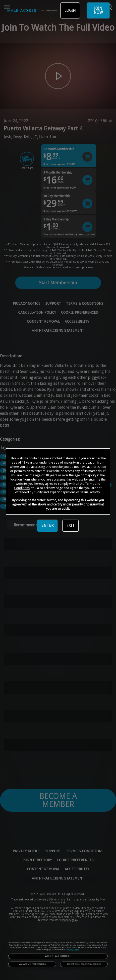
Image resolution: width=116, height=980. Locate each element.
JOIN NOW (98, 10)
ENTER (47, 526)
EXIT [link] (71, 526)
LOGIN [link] (70, 10)
